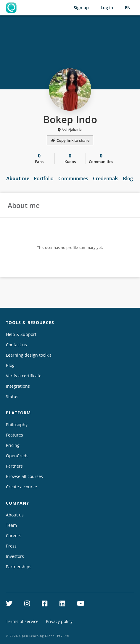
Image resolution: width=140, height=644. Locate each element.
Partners (14, 466)
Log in (107, 8)
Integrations (18, 386)
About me (18, 178)
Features (15, 435)
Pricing (13, 445)
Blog (128, 178)
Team (11, 525)
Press (11, 546)
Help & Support (21, 334)
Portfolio (44, 178)
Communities (73, 178)
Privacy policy (59, 621)
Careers (14, 536)
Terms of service (22, 621)
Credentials (106, 178)
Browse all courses (24, 476)
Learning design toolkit (29, 355)
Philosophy (17, 425)
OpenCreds (17, 456)
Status (12, 396)
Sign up (81, 8)
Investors (15, 556)
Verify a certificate (24, 376)
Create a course (21, 487)
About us (15, 515)
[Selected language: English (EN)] (128, 8)
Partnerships (19, 567)
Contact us (16, 345)
